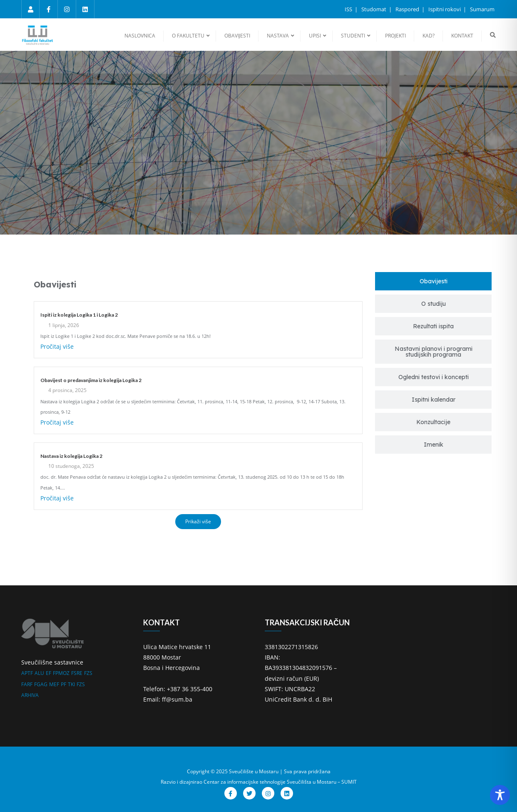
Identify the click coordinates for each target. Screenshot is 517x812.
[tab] (433, 281)
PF (63, 684)
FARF (27, 684)
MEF (54, 684)
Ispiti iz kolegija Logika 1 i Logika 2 (79, 315)
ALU (39, 673)
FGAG (41, 684)
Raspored (408, 9)
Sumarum (482, 9)
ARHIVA (30, 695)
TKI (71, 684)
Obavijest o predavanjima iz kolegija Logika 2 (91, 380)
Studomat (374, 9)
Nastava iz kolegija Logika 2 (71, 456)
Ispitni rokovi (445, 9)
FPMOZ (61, 673)
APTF (27, 673)
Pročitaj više (57, 346)
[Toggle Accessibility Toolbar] (500, 795)
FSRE (77, 673)
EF (48, 673)
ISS (349, 9)
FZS (88, 673)
